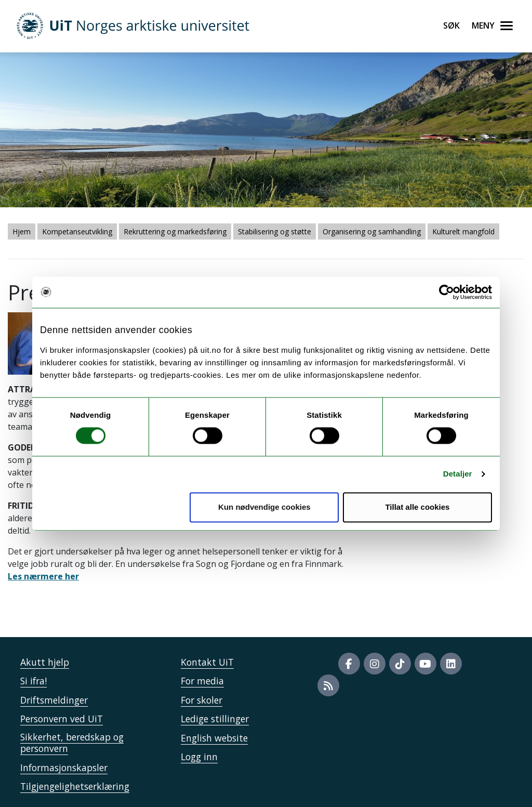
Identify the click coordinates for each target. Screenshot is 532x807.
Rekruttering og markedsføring (175, 231)
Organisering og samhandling (372, 231)
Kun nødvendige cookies (264, 507)
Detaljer (458, 474)
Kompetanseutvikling (77, 231)
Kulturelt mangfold (463, 231)
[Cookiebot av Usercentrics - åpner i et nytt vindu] (447, 292)
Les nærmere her (43, 576)
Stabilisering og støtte (275, 231)
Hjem (22, 231)
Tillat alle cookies (417, 507)
